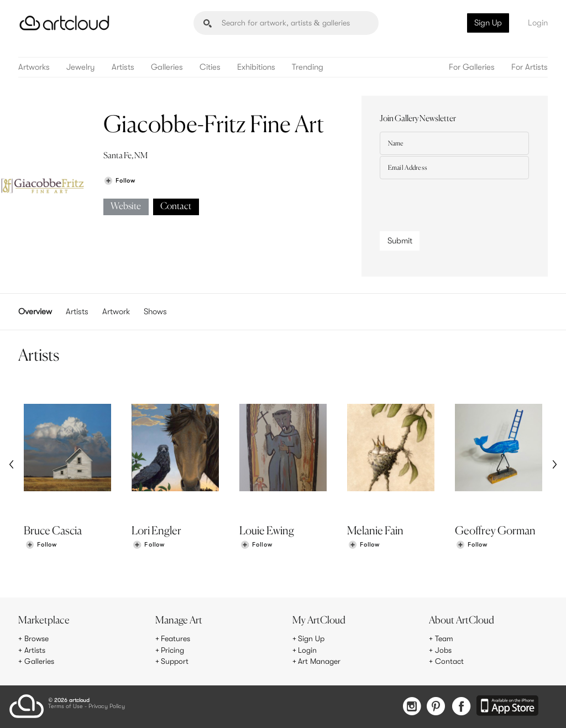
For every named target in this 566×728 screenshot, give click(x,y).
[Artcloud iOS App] (507, 706)
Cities (210, 67)
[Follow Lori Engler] (149, 545)
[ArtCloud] (64, 23)
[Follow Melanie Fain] (364, 545)
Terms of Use (65, 707)
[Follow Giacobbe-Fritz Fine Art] (119, 181)
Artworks (34, 67)
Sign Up (488, 23)
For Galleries (472, 67)
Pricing (172, 650)
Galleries (167, 67)
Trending (308, 67)
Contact (176, 207)
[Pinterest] (436, 707)
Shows (155, 311)
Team (444, 638)
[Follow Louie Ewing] (256, 545)
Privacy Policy (107, 707)
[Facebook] (461, 707)
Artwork (116, 311)
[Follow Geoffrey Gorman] (471, 545)
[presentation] (464, 202)
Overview (35, 311)
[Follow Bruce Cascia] (41, 545)
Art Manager (319, 661)
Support (175, 661)
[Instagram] (412, 707)
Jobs (443, 650)
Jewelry (81, 67)
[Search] (286, 23)
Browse (36, 638)
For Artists (530, 67)
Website (126, 207)
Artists (123, 67)
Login (538, 23)
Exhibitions (256, 67)
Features (175, 638)
